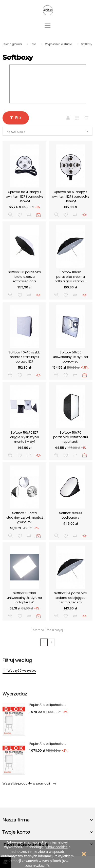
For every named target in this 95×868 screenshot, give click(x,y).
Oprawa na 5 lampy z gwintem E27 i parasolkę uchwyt (71, 196)
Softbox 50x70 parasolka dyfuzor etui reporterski (71, 437)
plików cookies (56, 847)
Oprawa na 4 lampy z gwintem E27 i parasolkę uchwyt (24, 196)
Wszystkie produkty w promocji (29, 783)
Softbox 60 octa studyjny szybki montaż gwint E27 (25, 517)
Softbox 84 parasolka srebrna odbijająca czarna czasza (71, 598)
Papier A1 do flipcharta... (48, 705)
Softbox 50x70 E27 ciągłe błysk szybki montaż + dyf (24, 437)
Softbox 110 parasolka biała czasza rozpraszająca (24, 277)
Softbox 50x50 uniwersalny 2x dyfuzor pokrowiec (71, 357)
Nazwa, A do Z (16, 132)
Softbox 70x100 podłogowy (70, 515)
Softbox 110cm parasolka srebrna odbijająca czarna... (71, 277)
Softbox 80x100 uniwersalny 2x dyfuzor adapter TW (24, 598)
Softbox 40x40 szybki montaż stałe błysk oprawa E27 (24, 357)
